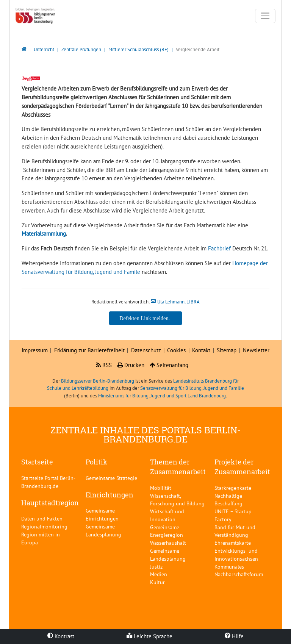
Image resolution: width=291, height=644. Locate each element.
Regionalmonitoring (44, 526)
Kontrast (61, 636)
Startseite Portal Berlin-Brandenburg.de (48, 482)
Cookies (176, 350)
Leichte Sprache (149, 636)
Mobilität (161, 488)
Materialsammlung (44, 234)
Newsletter (256, 350)
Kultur (157, 582)
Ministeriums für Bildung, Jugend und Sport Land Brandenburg (162, 396)
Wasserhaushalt (168, 543)
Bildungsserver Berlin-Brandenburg (98, 381)
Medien (159, 574)
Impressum (35, 350)
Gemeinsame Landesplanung (103, 530)
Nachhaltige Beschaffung (228, 500)
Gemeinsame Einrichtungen (102, 514)
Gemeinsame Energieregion (167, 531)
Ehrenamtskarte (233, 543)
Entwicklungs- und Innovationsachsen (236, 555)
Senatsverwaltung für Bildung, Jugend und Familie (192, 388)
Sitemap (227, 350)
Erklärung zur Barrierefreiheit (89, 350)
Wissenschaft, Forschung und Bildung (177, 500)
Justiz (156, 567)
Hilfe (234, 636)
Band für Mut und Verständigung (235, 531)
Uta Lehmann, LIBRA (178, 302)
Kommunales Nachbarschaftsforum (239, 571)
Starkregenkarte (233, 488)
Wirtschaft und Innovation (167, 515)
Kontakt (201, 350)
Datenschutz (146, 350)
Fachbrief (220, 248)
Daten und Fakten (42, 518)
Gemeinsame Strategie (111, 478)
